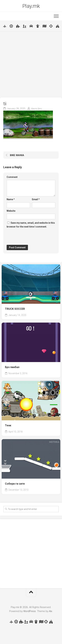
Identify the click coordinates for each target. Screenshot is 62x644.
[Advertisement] (31, 65)
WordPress (30, 611)
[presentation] (32, 237)
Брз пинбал (12, 367)
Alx (51, 611)
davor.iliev (36, 109)
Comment (12, 177)
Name (11, 199)
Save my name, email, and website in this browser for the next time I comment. (31, 225)
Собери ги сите (15, 484)
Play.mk (31, 6)
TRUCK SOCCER (15, 309)
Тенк (8, 425)
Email (36, 199)
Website (11, 211)
